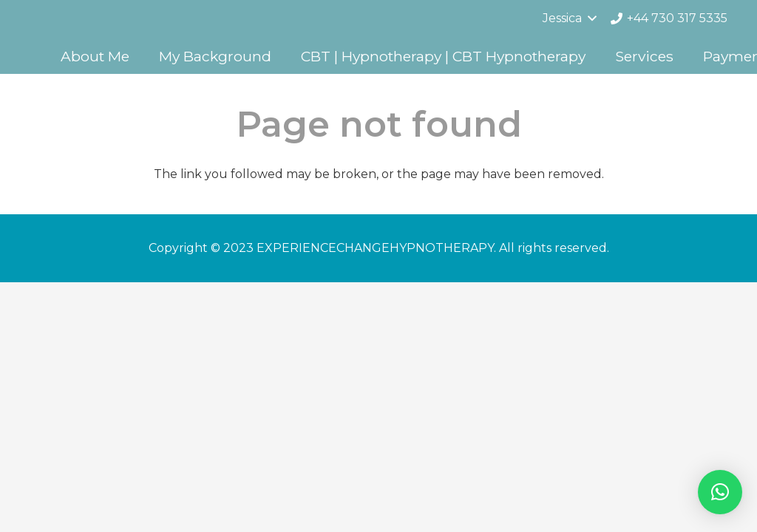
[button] (720, 492)
